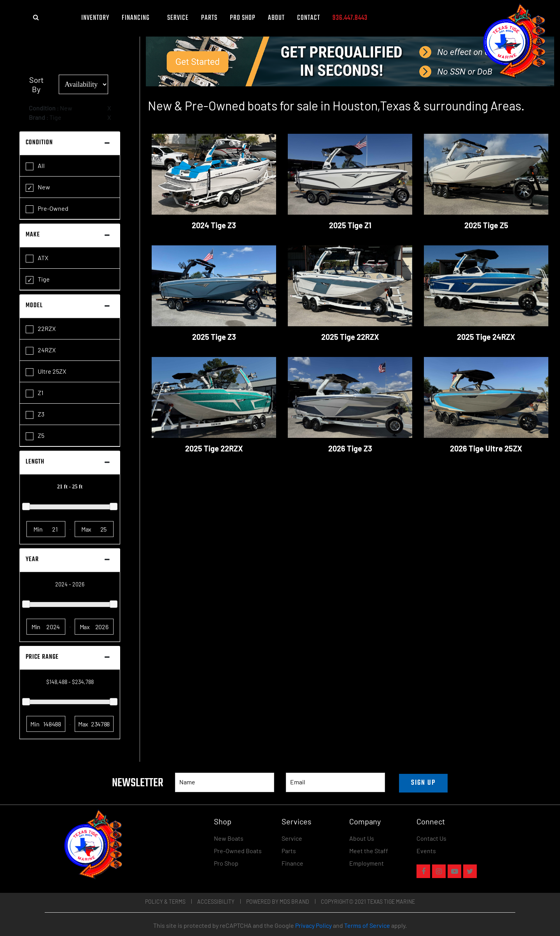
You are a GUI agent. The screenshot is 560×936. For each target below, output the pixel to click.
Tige (38, 280)
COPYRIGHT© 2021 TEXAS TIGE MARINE (368, 902)
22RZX (41, 329)
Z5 (35, 436)
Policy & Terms (165, 902)
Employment (367, 863)
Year (32, 560)
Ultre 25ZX (46, 372)
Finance (292, 863)
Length (35, 462)
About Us (362, 838)
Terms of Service (367, 925)
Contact (309, 18)
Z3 (35, 415)
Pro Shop (243, 18)
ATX (37, 258)
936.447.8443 (350, 18)
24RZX (41, 350)
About (276, 18)
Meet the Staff (369, 851)
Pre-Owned (47, 209)
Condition (39, 143)
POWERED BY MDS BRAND (278, 902)
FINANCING (138, 18)
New (38, 187)
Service (178, 18)
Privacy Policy (313, 925)
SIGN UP (423, 783)
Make (33, 235)
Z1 (35, 393)
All (35, 166)
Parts (209, 18)
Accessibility (216, 902)
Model (34, 306)
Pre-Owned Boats (238, 851)
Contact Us (431, 838)
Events (426, 851)
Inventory (95, 18)
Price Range (42, 657)
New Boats (229, 838)
